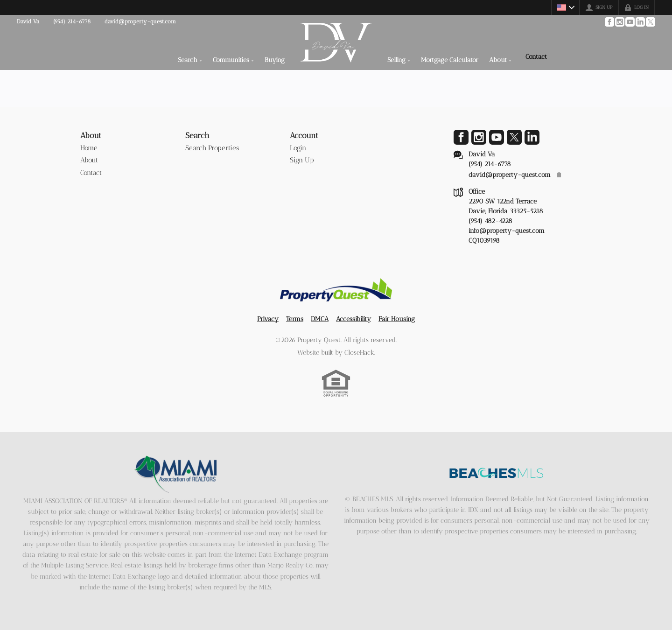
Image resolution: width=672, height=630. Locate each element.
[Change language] (566, 7)
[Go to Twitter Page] (650, 22)
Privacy (268, 319)
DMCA (320, 319)
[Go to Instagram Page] (619, 22)
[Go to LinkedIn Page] (640, 22)
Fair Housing (397, 319)
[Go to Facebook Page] (609, 22)
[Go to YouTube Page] (630, 22)
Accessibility (353, 319)
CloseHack (359, 353)
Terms (295, 319)
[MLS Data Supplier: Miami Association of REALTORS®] (176, 474)
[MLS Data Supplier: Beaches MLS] (497, 473)
